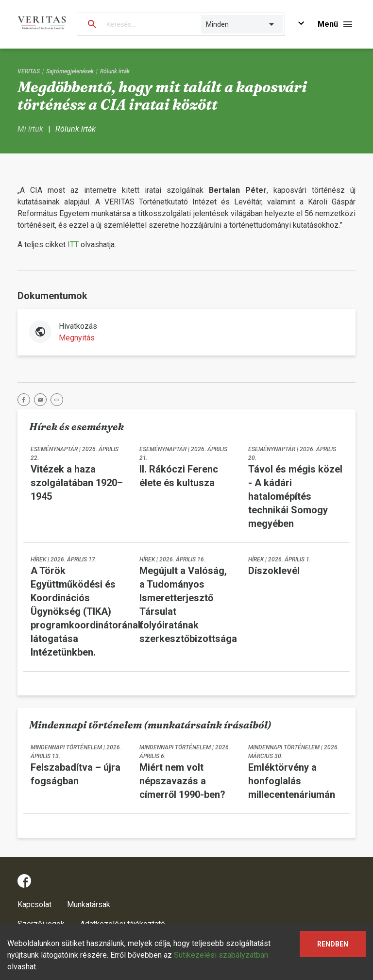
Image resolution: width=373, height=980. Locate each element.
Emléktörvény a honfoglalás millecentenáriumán (292, 781)
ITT (73, 245)
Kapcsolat (34, 904)
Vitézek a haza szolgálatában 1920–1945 (77, 483)
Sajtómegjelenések (70, 71)
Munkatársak (89, 904)
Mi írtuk (30, 129)
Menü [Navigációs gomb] (328, 24)
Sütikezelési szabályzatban (221, 955)
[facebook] (26, 401)
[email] (42, 401)
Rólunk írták (115, 71)
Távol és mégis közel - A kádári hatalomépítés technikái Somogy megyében (295, 496)
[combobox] (207, 24)
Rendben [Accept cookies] (333, 944)
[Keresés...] (149, 24)
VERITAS (29, 71)
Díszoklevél (274, 571)
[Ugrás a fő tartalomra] (301, 25)
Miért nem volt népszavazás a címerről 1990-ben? (182, 781)
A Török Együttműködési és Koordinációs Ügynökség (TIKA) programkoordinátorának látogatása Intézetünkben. (87, 611)
